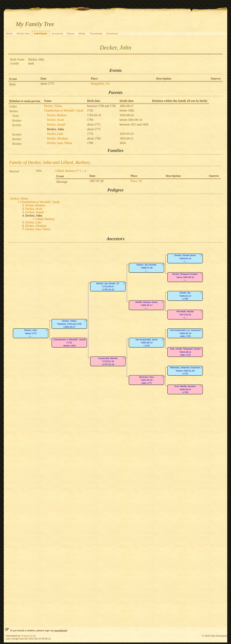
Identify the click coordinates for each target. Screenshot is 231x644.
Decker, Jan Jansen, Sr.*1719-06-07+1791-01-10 (108, 287)
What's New (23, 34)
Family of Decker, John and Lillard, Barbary (50, 162)
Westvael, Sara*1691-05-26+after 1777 (147, 380)
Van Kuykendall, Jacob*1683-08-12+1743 (147, 343)
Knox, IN (136, 181)
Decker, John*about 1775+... (31, 333)
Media (82, 34)
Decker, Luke (55, 134)
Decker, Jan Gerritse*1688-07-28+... (146, 268)
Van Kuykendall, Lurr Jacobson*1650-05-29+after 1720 (185, 333)
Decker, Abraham (58, 138)
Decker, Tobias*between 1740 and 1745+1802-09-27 (69, 324)
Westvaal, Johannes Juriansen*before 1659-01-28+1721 (185, 371)
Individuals (41, 34)
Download (112, 34)
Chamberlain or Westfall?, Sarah (64, 110)
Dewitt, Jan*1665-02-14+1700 (185, 296)
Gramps (25, 636)
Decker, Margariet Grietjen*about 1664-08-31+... (185, 277)
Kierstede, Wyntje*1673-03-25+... (185, 315)
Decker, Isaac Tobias (60, 143)
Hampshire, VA (100, 84)
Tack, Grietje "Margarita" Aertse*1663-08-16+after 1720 (185, 352)
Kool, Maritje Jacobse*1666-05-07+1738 (185, 389)
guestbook (61, 630)
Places (71, 34)
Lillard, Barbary (65, 171)
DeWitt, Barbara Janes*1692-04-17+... (147, 305)
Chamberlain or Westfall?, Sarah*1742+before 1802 (69, 343)
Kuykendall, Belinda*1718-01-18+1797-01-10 (108, 361)
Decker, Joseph (56, 124)
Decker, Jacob (55, 120)
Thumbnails (96, 34)
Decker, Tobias (53, 106)
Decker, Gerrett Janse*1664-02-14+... (185, 259)
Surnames (57, 34)
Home (9, 34)
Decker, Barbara (57, 115)
